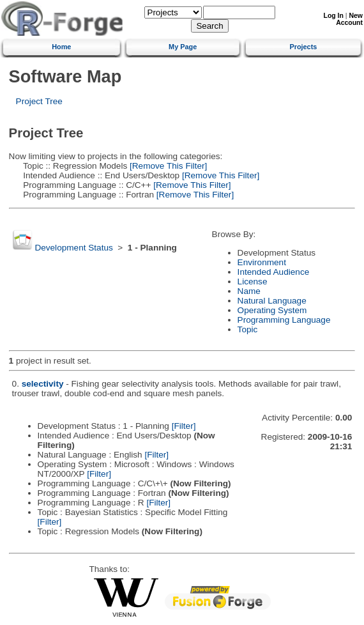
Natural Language (272, 301)
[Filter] (184, 426)
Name (249, 291)
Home (61, 47)
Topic (248, 329)
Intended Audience (274, 272)
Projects (303, 47)
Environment (262, 262)
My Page (183, 47)
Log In (334, 16)
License (253, 282)
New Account (349, 19)
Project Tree (39, 101)
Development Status (73, 248)
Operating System (272, 310)
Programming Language (284, 320)
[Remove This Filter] (167, 166)
